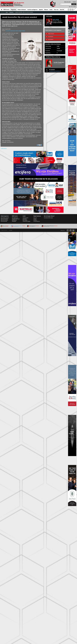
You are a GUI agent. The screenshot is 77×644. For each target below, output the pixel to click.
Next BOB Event (15, 218)
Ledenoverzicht (25, 218)
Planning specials (4, 221)
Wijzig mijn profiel (67, 2)
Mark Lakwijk (56, 20)
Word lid (62, 10)
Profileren (74, 2)
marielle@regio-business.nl (55, 71)
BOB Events (6, 10)
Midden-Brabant (51, 34)
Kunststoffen (8, 31)
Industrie (23, 31)
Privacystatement (37, 221)
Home (2, 10)
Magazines (14, 10)
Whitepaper (14, 221)
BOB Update (25, 220)
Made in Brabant (22, 10)
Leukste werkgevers (32, 10)
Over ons (56, 10)
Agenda (41, 10)
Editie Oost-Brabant (4, 219)
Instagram (71, 230)
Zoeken (74, 4)
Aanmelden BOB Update (48, 218)
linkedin (73, 230)
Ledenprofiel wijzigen (26, 221)
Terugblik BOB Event (16, 219)
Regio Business (12, 4)
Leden (51, 10)
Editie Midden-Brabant (5, 218)
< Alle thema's (4, 148)
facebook (68, 230)
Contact (35, 219)
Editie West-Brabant (4, 220)
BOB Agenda (14, 220)
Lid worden (25, 219)
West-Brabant (51, 39)
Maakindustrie (13, 31)
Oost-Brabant (51, 37)
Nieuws (46, 10)
